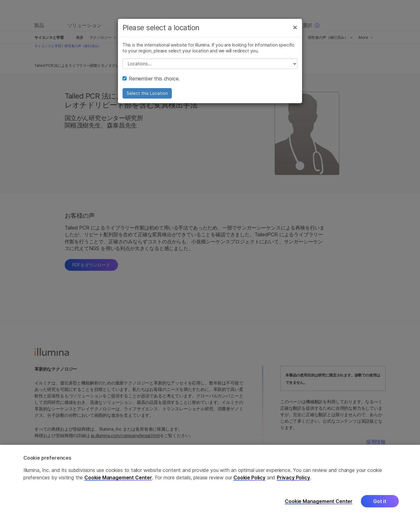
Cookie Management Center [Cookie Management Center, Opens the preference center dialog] (319, 507)
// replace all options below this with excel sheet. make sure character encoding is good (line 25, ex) (210, 64)
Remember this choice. (151, 79)
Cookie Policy (249, 483)
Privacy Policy (293, 483)
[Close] (295, 27)
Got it (380, 507)
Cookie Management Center (118, 483)
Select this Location (147, 93)
